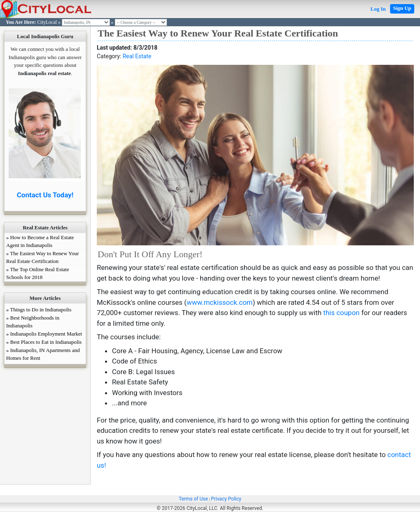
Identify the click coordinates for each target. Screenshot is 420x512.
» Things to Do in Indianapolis (39, 310)
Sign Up (402, 8)
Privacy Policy (226, 499)
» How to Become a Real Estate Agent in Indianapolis (40, 241)
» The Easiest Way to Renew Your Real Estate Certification (42, 257)
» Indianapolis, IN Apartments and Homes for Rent (43, 354)
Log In (378, 9)
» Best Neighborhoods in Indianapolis (33, 322)
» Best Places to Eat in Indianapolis (44, 342)
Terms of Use (193, 499)
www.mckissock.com (220, 302)
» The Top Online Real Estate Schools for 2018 (38, 273)
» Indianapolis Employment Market (44, 334)
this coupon (341, 313)
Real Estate (137, 56)
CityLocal (47, 22)
